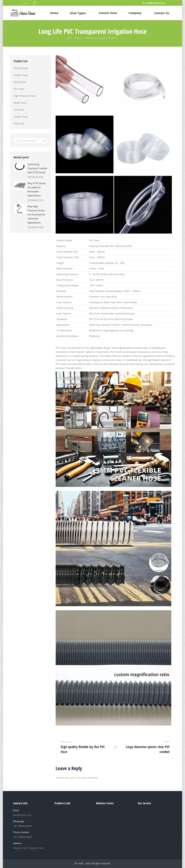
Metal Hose (20, 82)
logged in (73, 778)
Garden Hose (21, 117)
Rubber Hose (21, 75)
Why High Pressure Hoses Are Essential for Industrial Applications (36, 215)
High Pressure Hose (25, 96)
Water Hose (20, 103)
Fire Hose (19, 110)
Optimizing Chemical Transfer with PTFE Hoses (37, 168)
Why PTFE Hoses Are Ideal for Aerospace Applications (37, 189)
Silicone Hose (21, 68)
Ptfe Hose (19, 124)
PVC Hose (19, 89)
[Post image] (20, 167)
